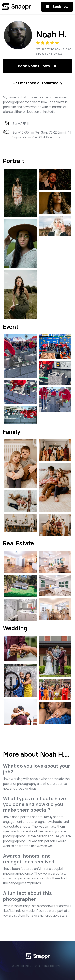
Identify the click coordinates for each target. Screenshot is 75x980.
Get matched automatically (37, 83)
